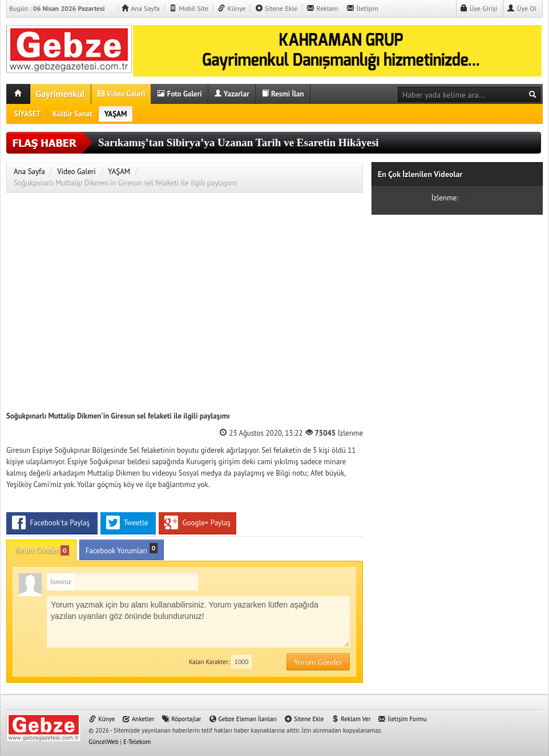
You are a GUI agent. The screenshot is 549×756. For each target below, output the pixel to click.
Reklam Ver (351, 719)
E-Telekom (137, 742)
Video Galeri (121, 94)
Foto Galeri (179, 94)
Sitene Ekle (276, 8)
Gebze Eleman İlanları (243, 719)
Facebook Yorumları (122, 549)
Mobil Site (189, 8)
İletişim (362, 8)
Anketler (138, 719)
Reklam (322, 8)
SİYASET (27, 114)
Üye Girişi (479, 8)
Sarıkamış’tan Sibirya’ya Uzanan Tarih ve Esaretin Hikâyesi (239, 142)
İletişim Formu (402, 719)
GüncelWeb (103, 742)
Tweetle (128, 522)
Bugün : (61, 8)
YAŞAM (116, 114)
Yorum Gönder (41, 550)
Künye (231, 8)
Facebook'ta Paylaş (52, 522)
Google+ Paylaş (197, 522)
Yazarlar (232, 94)
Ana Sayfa (140, 8)
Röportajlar (181, 719)
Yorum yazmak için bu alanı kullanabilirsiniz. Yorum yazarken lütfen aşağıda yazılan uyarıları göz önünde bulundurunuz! (198, 622)
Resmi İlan (283, 94)
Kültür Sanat (72, 114)
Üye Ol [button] (522, 8)
